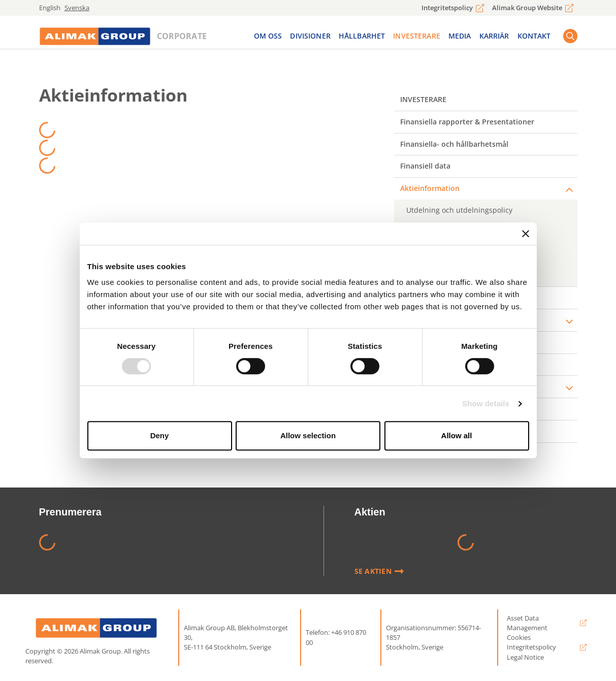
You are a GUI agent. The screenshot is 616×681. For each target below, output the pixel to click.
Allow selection (308, 435)
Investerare (417, 38)
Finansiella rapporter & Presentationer (467, 122)
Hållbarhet (362, 38)
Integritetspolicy (447, 8)
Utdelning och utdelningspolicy (459, 210)
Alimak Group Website (527, 8)
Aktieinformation (430, 188)
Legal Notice (525, 657)
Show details (486, 403)
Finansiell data (425, 166)
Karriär (494, 38)
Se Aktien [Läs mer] (379, 571)
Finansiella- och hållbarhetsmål (454, 144)
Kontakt (534, 38)
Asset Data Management (527, 623)
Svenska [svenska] (77, 8)
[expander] (569, 190)
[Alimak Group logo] (96, 628)
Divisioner (310, 38)
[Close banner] (526, 234)
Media (460, 38)
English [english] (50, 8)
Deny (160, 435)
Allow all (457, 435)
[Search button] (570, 38)
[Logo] (95, 38)
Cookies (519, 637)
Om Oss (268, 38)
